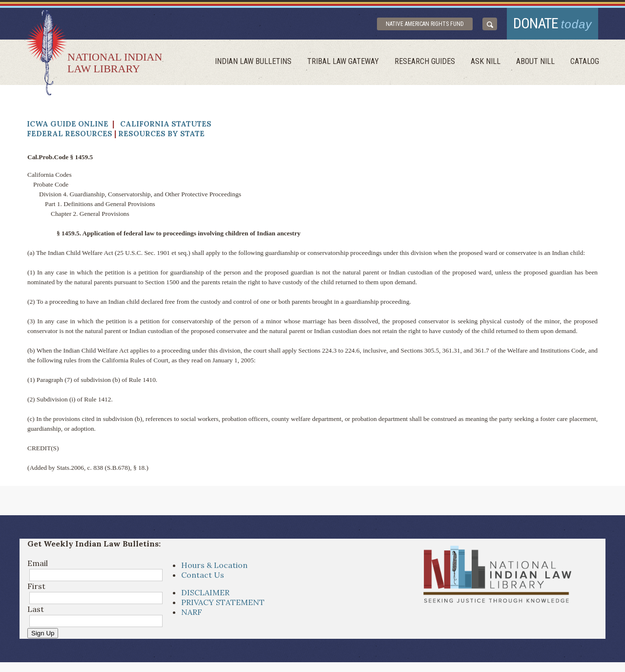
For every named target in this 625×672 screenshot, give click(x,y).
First (36, 586)
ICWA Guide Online (68, 124)
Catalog (585, 61)
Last (36, 609)
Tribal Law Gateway (343, 61)
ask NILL (486, 61)
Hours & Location (214, 565)
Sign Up (43, 633)
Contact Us (203, 575)
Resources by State (161, 134)
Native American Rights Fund (425, 24)
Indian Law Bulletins (253, 61)
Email (38, 563)
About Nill (535, 61)
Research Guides (425, 61)
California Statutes (166, 124)
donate (553, 23)
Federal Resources (70, 134)
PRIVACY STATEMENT (223, 602)
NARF (192, 612)
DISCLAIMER (205, 592)
